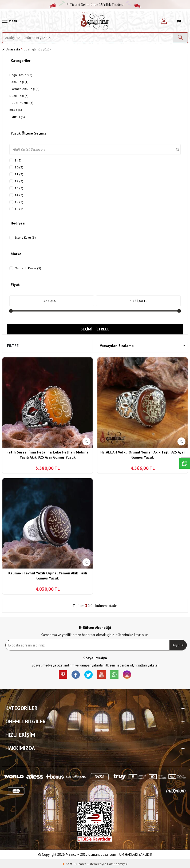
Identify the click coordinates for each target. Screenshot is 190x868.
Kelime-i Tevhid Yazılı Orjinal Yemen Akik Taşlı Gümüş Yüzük (48, 576)
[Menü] (10, 21)
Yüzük (18, 117)
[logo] (95, 21)
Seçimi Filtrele (95, 329)
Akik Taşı (20, 82)
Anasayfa (11, 49)
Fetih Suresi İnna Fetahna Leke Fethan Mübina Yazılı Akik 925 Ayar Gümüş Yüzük (47, 455)
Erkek (16, 110)
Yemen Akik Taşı (25, 89)
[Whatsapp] (114, 674)
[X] (89, 674)
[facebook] (76, 674)
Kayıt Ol (178, 645)
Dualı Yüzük (22, 103)
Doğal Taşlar (21, 75)
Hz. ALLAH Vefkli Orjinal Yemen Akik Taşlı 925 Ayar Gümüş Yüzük (143, 455)
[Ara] (180, 38)
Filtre (13, 346)
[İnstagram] (127, 674)
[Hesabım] (164, 21)
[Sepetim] (178, 21)
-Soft (68, 864)
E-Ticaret (80, 864)
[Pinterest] (63, 674)
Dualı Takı (19, 96)
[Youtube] (101, 674)
